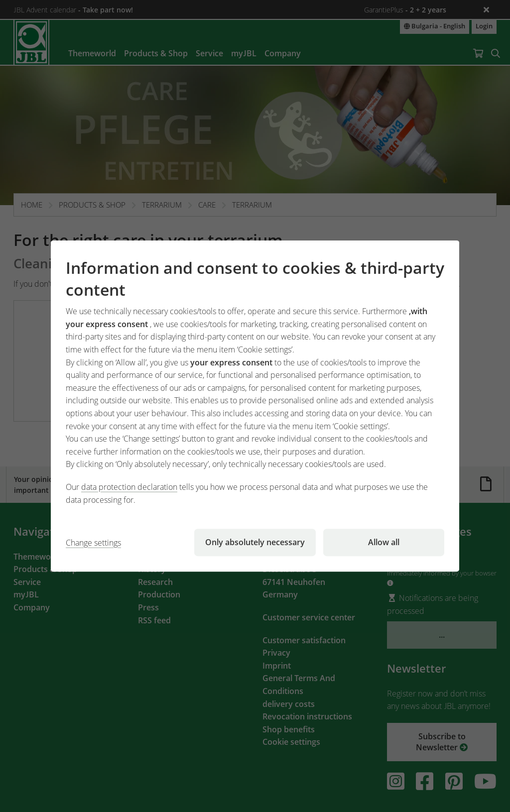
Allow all (384, 542)
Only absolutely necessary (255, 542)
